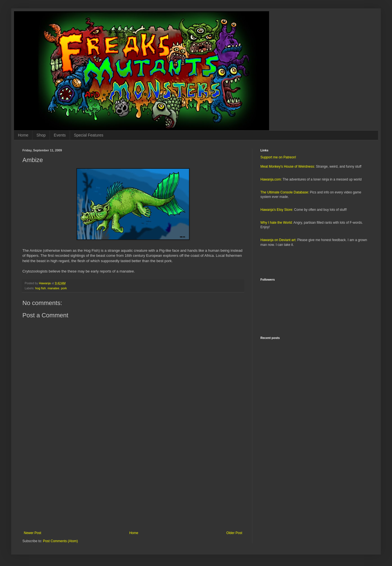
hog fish (41, 288)
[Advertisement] (133, 485)
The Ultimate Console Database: (285, 192)
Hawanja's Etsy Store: (277, 210)
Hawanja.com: (271, 179)
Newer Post (32, 533)
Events (60, 135)
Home (23, 135)
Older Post (234, 533)
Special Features (89, 135)
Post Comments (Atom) (60, 541)
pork (64, 288)
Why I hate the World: (276, 223)
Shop (41, 135)
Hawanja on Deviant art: (278, 240)
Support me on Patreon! (278, 157)
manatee (53, 288)
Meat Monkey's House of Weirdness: (288, 167)
